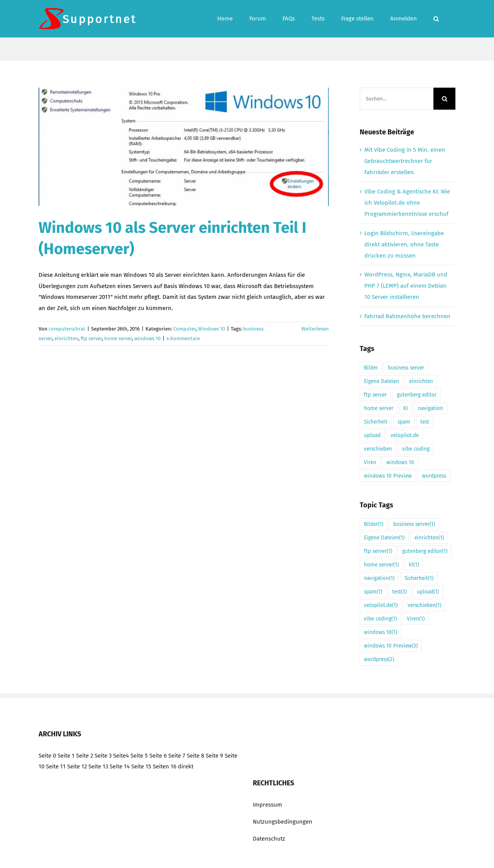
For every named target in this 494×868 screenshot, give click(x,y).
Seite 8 (195, 756)
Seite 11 (56, 766)
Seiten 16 (165, 766)
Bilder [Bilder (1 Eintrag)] (371, 368)
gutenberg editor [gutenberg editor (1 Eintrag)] (417, 395)
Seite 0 (47, 756)
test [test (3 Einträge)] (425, 422)
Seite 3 (103, 756)
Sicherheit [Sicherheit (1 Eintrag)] (376, 422)
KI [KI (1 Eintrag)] (406, 408)
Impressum (267, 805)
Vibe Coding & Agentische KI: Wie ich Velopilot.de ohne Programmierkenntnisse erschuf (407, 203)
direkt (186, 766)
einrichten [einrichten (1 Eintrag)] (421, 381)
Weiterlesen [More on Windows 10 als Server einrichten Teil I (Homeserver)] (315, 329)
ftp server (91, 338)
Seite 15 (141, 766)
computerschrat (67, 329)
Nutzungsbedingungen (283, 822)
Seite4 (121, 756)
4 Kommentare (183, 338)
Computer (184, 329)
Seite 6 (158, 756)
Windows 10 (211, 329)
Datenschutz (269, 839)
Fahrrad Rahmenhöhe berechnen (407, 316)
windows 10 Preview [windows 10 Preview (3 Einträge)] (388, 476)
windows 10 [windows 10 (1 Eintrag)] (400, 462)
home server (118, 338)
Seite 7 (177, 756)
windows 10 (147, 338)
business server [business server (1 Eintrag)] (406, 368)
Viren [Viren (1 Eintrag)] (370, 462)
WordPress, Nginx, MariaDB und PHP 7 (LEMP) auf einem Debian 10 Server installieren (406, 286)
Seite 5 (139, 756)
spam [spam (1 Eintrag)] (404, 422)
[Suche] (444, 99)
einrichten (66, 338)
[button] (436, 19)
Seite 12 (77, 766)
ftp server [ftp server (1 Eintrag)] (375, 395)
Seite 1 (66, 756)
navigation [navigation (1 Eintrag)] (431, 408)
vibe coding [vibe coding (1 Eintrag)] (416, 449)
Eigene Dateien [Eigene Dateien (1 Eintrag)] (381, 381)
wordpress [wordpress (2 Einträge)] (434, 476)
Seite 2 (85, 756)
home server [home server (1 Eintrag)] (379, 408)
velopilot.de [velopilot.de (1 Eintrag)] (405, 435)
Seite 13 (98, 766)
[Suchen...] (397, 99)
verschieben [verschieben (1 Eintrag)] (378, 449)
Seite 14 (120, 766)
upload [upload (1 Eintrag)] (372, 435)
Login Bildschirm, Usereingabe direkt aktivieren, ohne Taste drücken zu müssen (404, 244)
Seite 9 (214, 756)
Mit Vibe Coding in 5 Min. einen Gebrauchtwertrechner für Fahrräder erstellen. (405, 161)
